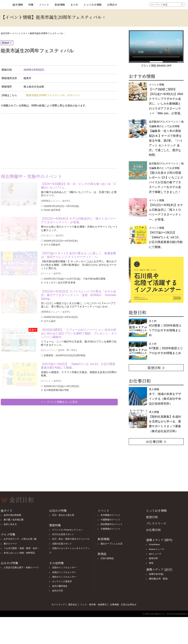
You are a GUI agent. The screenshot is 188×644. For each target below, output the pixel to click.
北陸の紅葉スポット (62, 544)
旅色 (151, 563)
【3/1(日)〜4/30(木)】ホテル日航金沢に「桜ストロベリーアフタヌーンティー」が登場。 (79, 220)
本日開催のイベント (110, 515)
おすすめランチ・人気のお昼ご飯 (20, 539)
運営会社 (73, 605)
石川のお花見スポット (63, 534)
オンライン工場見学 (62, 581)
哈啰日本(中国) (156, 574)
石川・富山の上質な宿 (63, 515)
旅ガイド (7, 511)
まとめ (74, 5)
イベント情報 (166, 99)
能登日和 (152, 517)
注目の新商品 (107, 558)
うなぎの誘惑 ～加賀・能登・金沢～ (21, 548)
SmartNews (154, 544)
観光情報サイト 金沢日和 (5, 5)
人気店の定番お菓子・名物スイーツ (21, 568)
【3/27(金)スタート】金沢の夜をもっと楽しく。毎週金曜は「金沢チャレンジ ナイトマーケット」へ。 (78, 255)
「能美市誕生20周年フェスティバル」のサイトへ (52, 95)
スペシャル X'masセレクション (67, 530)
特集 (31, 5)
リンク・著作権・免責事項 (93, 605)
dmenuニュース (157, 549)
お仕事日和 (153, 530)
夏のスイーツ (10, 544)
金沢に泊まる (10, 524)
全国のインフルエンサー (64, 572)
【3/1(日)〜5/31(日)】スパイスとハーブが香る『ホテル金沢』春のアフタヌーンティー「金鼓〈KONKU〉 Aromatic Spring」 (79, 295)
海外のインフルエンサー (64, 577)
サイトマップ (58, 605)
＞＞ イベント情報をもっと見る (59, 402)
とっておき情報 (93, 5)
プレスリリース (156, 523)
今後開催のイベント (110, 529)
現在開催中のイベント (112, 524)
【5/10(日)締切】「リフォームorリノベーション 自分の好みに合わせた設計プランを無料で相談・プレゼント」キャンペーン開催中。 (79, 333)
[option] (156, 280)
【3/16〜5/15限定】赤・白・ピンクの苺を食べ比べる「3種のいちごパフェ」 (78, 186)
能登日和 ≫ (156, 368)
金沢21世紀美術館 (13, 515)
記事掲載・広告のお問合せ (123, 605)
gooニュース (155, 554)
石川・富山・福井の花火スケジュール (71, 539)
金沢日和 (5, 33)
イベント (44, 5)
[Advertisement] (30, 140)
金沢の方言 (58, 591)
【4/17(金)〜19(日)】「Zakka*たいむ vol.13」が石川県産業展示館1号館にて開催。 (78, 366)
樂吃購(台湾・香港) (159, 579)
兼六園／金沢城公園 (14, 520)
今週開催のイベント (110, 520)
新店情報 (60, 5)
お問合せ (112, 5)
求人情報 (165, 422)
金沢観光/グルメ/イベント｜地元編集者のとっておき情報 (166, 178)
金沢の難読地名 (60, 586)
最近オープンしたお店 (112, 544)
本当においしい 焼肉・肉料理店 (19, 553)
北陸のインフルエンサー (64, 568)
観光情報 (18, 5)
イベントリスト (20, 33)
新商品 (102, 554)
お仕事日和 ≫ (156, 442)
